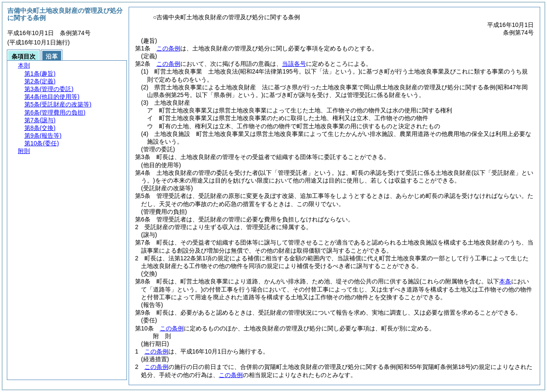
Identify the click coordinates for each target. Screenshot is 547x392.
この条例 (168, 48)
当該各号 (294, 64)
